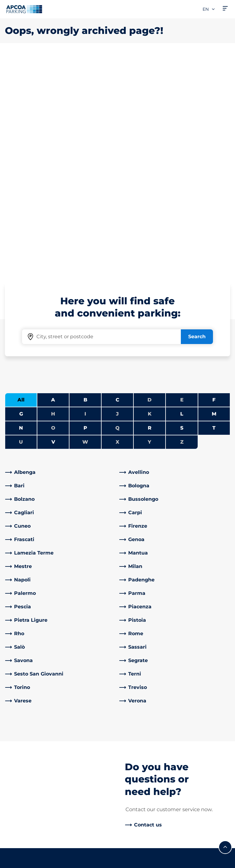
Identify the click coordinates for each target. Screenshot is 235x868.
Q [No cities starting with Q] (117, 213)
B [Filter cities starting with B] (85, 185)
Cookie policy (19, 852)
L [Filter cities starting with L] (182, 199)
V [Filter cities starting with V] (53, 227)
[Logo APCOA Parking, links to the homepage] (24, 9)
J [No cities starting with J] (117, 199)
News (129, 813)
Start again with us (145, 766)
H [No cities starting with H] (53, 199)
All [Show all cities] (21, 185)
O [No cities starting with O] (53, 213)
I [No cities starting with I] (85, 199)
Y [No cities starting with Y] (149, 227)
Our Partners (138, 729)
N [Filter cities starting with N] (21, 213)
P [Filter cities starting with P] (85, 213)
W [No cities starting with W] (85, 227)
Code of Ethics (140, 786)
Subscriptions (22, 695)
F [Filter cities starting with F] (214, 185)
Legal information (24, 861)
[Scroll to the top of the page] (225, 632)
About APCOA (140, 678)
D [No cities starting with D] (149, 185)
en (209, 9)
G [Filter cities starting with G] (21, 199)
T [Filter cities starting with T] (214, 213)
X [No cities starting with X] (117, 227)
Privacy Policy (20, 843)
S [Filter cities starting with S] (182, 213)
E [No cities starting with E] (182, 185)
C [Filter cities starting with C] (117, 185)
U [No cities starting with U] (21, 227)
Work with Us (139, 688)
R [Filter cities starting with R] (150, 213)
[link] (60, 257)
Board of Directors (144, 776)
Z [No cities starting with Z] (182, 227)
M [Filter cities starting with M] (214, 199)
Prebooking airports (29, 705)
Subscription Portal (28, 749)
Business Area (140, 720)
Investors (134, 739)
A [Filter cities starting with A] (53, 185)
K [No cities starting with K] (150, 199)
